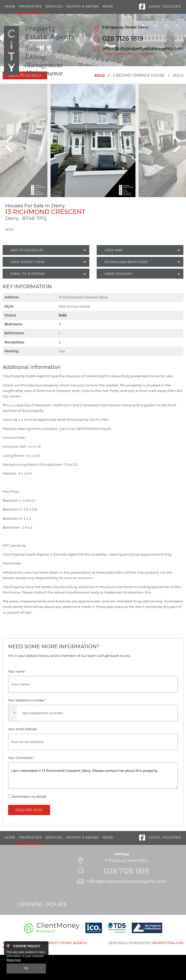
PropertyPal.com (168, 968)
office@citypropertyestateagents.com (143, 48)
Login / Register (165, 6)
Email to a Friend (28, 298)
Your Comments (21, 783)
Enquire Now (29, 835)
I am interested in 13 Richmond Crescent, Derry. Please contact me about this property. (93, 801)
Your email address (22, 754)
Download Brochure (126, 287)
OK (26, 969)
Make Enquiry (118, 298)
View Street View (28, 287)
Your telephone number (27, 725)
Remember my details (29, 822)
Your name (17, 696)
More (108, 6)
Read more (14, 961)
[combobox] (13, 738)
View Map (114, 275)
